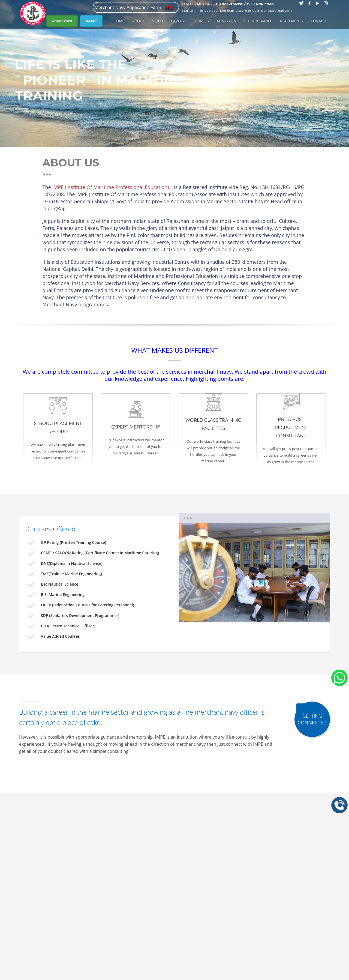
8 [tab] (285, 613)
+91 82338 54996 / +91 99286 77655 (245, 4)
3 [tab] (224, 613)
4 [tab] (236, 613)
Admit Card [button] (62, 21)
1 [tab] (330, 108)
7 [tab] (273, 613)
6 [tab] (261, 613)
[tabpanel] (174, 73)
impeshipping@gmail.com (270, 11)
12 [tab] (330, 138)
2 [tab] (211, 613)
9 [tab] (297, 613)
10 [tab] (310, 613)
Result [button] (91, 21)
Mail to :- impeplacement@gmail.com (214, 11)
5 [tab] (248, 613)
